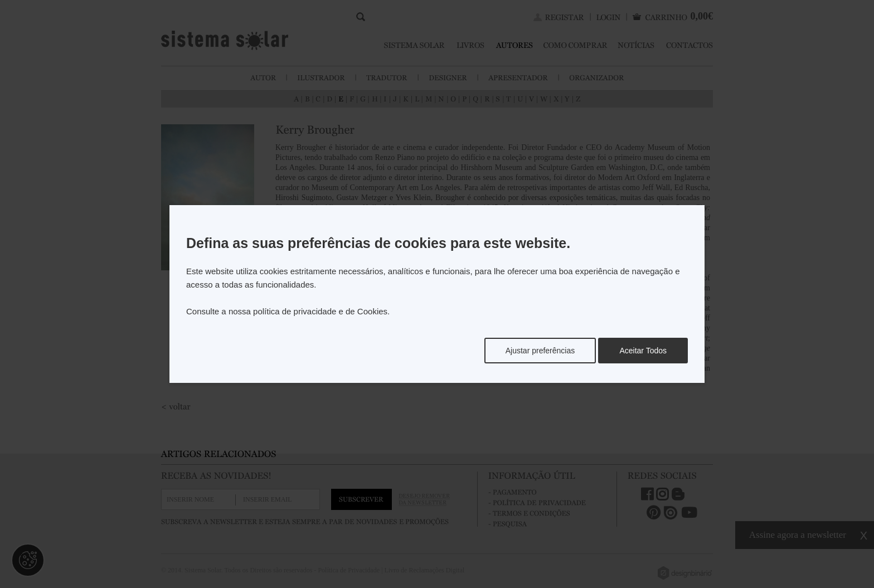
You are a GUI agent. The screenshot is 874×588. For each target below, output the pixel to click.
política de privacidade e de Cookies (320, 311)
